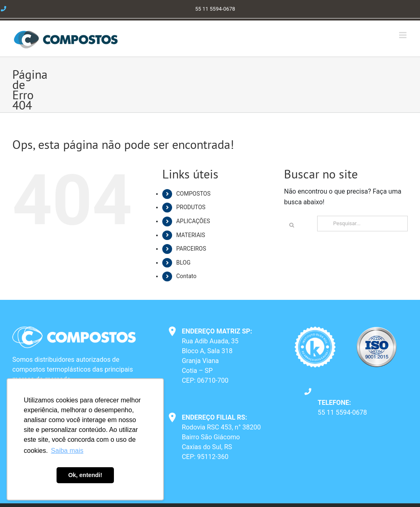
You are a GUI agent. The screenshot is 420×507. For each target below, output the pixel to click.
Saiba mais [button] (67, 451)
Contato (186, 276)
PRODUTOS (191, 207)
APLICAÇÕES (193, 221)
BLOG (183, 263)
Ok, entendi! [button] (85, 475)
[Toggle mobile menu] (403, 35)
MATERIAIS (191, 235)
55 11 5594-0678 (342, 412)
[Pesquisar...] (362, 224)
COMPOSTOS (193, 194)
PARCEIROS (191, 249)
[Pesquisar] (292, 225)
